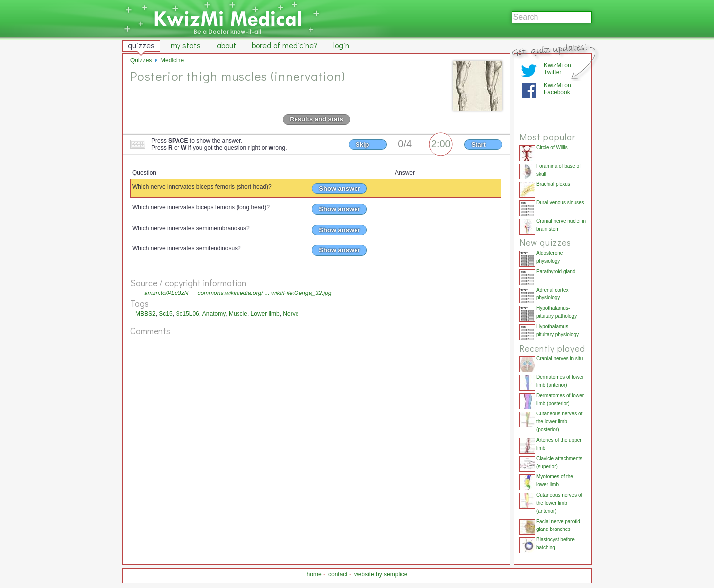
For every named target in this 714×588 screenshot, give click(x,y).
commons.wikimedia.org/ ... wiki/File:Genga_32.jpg (264, 293)
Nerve (291, 314)
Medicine (172, 60)
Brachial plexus (553, 184)
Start (478, 145)
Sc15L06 (187, 314)
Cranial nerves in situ (560, 359)
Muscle (238, 314)
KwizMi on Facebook (558, 89)
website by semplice (381, 574)
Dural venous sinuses (560, 203)
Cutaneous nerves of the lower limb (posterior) (559, 422)
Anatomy (214, 314)
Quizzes (141, 60)
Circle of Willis (552, 147)
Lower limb (265, 314)
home (314, 574)
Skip (362, 145)
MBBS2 (146, 314)
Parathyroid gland (556, 271)
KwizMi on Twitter (558, 69)
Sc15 (165, 314)
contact (338, 574)
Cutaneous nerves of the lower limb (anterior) (559, 503)
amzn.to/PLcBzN (166, 293)
